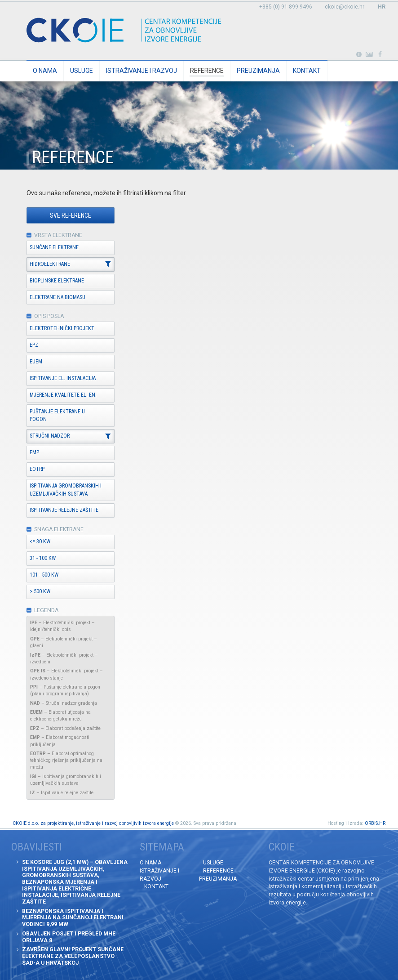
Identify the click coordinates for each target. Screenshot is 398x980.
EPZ (34, 345)
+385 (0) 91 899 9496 (286, 7)
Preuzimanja (258, 71)
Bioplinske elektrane (57, 281)
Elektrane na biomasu (57, 297)
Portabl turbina (359, 55)
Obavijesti (369, 55)
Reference (207, 71)
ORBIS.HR (375, 823)
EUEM (36, 362)
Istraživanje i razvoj (142, 71)
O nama (45, 71)
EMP (34, 452)
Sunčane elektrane (54, 247)
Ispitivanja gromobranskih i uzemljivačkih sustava (66, 490)
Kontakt (307, 71)
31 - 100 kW (43, 558)
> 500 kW (40, 591)
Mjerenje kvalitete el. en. (63, 395)
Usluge (82, 71)
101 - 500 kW (44, 575)
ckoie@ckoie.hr (345, 7)
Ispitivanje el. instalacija (63, 378)
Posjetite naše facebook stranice (380, 55)
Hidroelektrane (50, 264)
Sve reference (71, 215)
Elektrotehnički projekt (62, 328)
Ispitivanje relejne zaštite (64, 510)
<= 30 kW (40, 541)
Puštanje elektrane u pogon (57, 416)
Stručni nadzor (50, 436)
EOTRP (37, 469)
